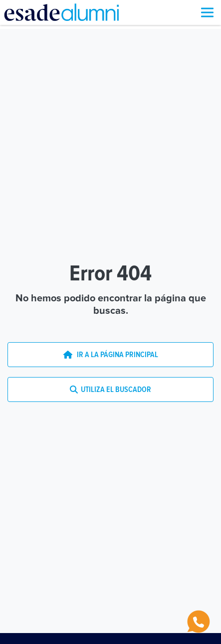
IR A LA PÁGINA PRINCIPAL (111, 355)
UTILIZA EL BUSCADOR (110, 389)
